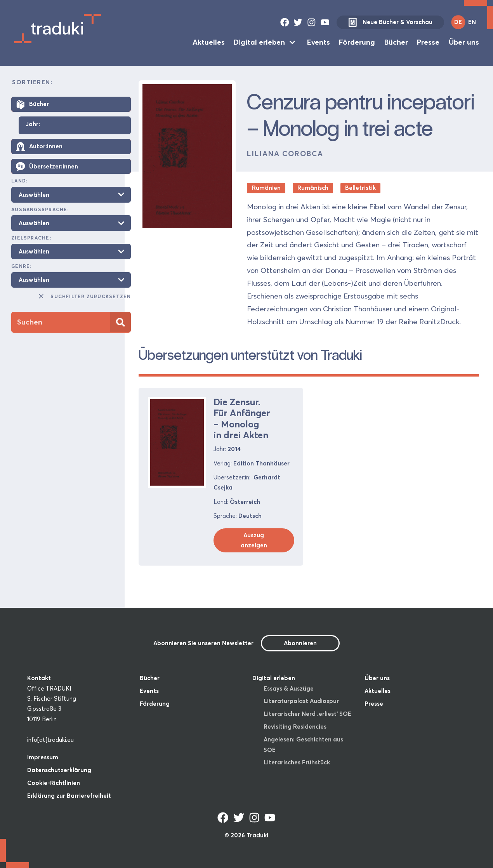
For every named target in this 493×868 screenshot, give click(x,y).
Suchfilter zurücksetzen (84, 296)
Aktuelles (209, 42)
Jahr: (33, 124)
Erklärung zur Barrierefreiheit (69, 796)
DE (458, 22)
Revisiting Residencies (295, 727)
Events (319, 42)
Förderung (357, 42)
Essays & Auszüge (289, 688)
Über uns (464, 42)
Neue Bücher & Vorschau (390, 22)
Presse (428, 42)
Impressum (43, 757)
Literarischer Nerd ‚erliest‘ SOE (307, 714)
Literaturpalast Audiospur (301, 701)
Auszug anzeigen (254, 540)
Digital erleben (259, 42)
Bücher (396, 42)
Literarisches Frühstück (297, 762)
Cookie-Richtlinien (54, 783)
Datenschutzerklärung (59, 770)
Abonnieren (300, 643)
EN (472, 22)
